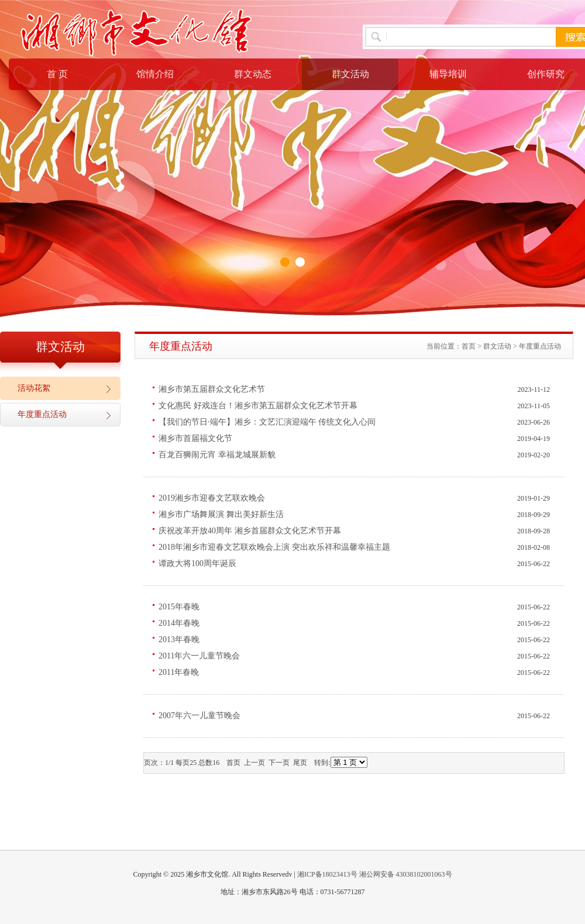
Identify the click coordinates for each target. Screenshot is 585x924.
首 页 (57, 74)
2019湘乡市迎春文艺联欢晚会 (212, 498)
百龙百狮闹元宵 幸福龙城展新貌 (217, 455)
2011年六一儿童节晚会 (199, 656)
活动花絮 (34, 388)
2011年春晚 (179, 672)
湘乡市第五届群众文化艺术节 (212, 389)
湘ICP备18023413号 (327, 874)
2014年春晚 (179, 623)
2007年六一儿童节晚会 (199, 716)
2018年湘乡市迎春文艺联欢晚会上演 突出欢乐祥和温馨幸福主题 (274, 547)
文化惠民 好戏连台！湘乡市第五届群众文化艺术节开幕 (258, 406)
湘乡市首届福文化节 (195, 438)
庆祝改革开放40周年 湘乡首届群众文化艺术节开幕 (250, 531)
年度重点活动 (42, 414)
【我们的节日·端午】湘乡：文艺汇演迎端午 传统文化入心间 (267, 422)
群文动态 (253, 74)
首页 (469, 346)
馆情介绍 (155, 74)
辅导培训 (448, 74)
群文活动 (350, 74)
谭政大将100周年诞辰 (197, 563)
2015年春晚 (179, 607)
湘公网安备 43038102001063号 (406, 874)
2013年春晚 (179, 639)
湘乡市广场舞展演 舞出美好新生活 (221, 514)
